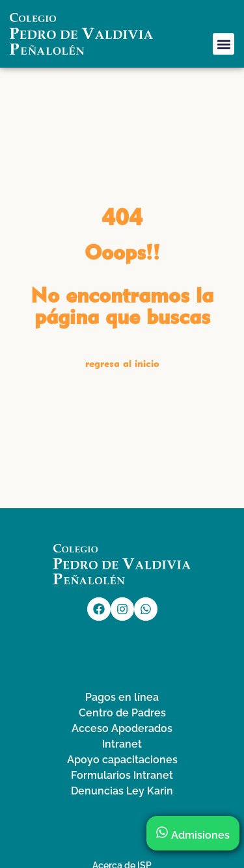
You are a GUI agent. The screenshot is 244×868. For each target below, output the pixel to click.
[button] (224, 44)
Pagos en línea (122, 697)
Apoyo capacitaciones (122, 760)
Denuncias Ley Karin (122, 791)
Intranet (122, 744)
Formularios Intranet (122, 775)
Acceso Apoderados (122, 728)
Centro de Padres (122, 713)
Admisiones (193, 835)
